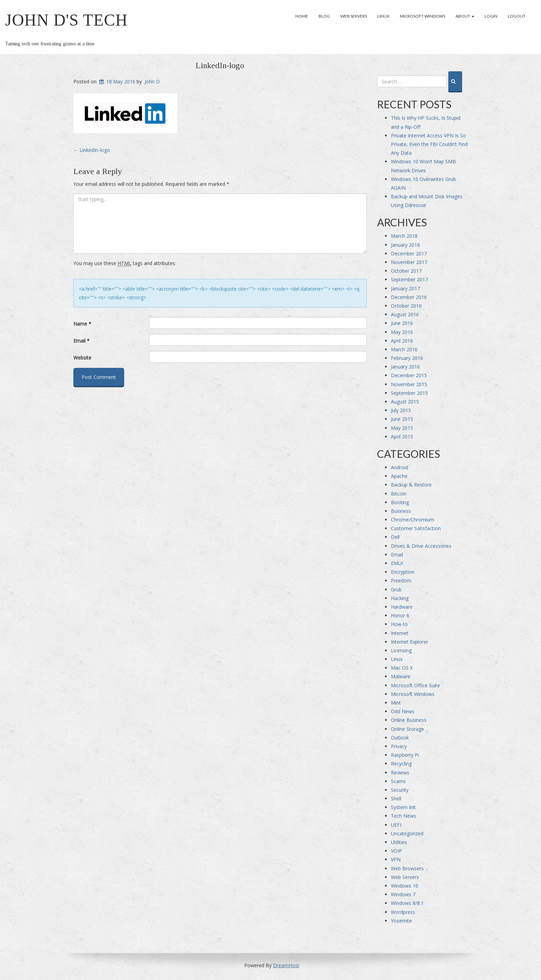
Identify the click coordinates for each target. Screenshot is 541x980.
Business (401, 511)
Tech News (404, 816)
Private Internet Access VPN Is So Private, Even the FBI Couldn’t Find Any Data (429, 144)
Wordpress (403, 912)
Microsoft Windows (423, 16)
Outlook (400, 738)
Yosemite (401, 921)
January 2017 (405, 288)
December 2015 (409, 375)
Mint (396, 703)
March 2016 (404, 349)
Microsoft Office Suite (415, 685)
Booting (400, 502)
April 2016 (402, 341)
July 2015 (401, 410)
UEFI (396, 825)
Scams (398, 781)
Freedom (401, 580)
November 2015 (409, 384)
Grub (396, 589)
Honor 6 (400, 615)
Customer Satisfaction (416, 528)
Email (81, 341)
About (465, 16)
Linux (383, 16)
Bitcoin (399, 494)
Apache (399, 476)
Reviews (400, 773)
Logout (517, 16)
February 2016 (407, 358)
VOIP (396, 851)
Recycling (401, 764)
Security (400, 790)
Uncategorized (407, 833)
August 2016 (405, 314)
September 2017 (409, 279)
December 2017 (409, 253)
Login (491, 16)
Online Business (409, 720)
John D (152, 81)
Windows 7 (403, 894)
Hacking (400, 598)
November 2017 (409, 262)
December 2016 (409, 297)
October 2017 (406, 271)
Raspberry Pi (405, 755)
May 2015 (402, 428)
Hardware (402, 607)
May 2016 (402, 332)
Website (82, 358)
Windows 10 (405, 886)
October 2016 (406, 306)
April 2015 (402, 437)
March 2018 (404, 236)
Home (302, 16)
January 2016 (405, 367)
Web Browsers (407, 868)
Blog (324, 16)
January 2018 (405, 245)
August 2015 (405, 402)
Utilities (399, 842)
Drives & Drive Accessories (421, 546)
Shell (396, 798)
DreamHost (286, 965)
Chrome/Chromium (412, 520)
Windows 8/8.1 (407, 903)
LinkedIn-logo (220, 65)
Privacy (399, 746)
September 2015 (409, 393)
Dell (395, 537)
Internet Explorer (410, 642)
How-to (399, 624)
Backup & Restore (411, 485)
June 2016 (402, 323)
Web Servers (354, 16)
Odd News (403, 711)
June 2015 (402, 419)
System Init (403, 807)
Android (400, 467)
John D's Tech (66, 20)
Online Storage (407, 729)
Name (82, 324)
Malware (401, 676)
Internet (400, 633)
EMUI (397, 563)
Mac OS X (402, 668)
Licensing (401, 650)
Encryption (403, 572)
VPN (396, 859)
